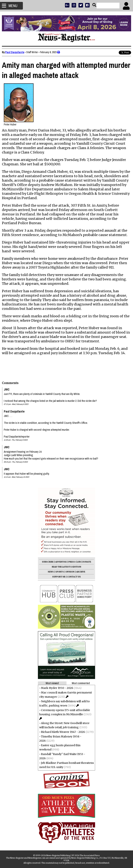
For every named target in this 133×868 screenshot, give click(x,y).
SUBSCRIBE (48, 562)
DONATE (87, 562)
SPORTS (60, 572)
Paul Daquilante (15, 52)
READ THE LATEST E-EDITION (66, 567)
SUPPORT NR (59, 577)
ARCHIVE (81, 572)
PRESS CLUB (75, 562)
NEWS (51, 572)
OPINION (70, 572)
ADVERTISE (61, 562)
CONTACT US (74, 577)
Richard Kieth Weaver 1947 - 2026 (63, 732)
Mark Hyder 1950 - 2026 (57, 688)
